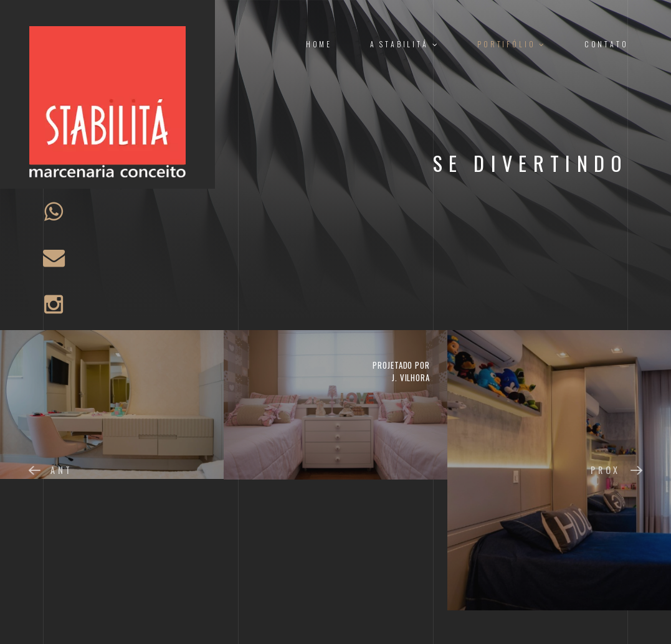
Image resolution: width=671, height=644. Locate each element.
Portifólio (512, 44)
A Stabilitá (405, 44)
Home (319, 44)
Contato (607, 44)
